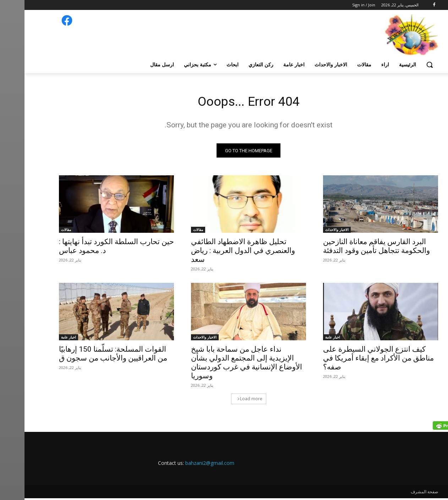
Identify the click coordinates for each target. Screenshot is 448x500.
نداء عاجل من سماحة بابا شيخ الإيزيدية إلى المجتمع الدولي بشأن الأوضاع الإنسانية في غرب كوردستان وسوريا (222, 365)
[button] (405, 65)
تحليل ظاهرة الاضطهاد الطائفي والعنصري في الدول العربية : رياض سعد (218, 253)
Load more (225, 401)
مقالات (174, 232)
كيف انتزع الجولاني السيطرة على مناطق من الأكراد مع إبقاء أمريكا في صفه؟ (354, 360)
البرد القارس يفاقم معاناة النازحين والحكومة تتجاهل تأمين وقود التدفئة (352, 248)
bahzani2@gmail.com (185, 465)
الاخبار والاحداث (312, 232)
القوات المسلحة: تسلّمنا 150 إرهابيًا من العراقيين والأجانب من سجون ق (89, 356)
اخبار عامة (308, 339)
